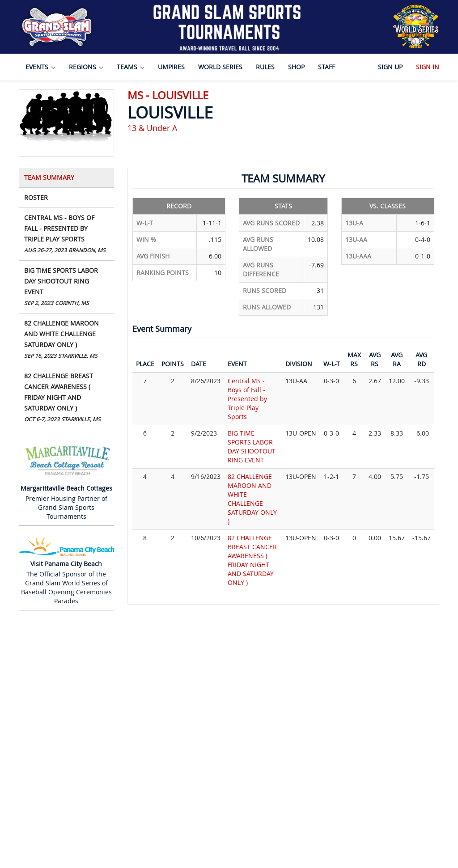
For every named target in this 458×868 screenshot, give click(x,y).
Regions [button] (86, 67)
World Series (220, 67)
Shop (296, 67)
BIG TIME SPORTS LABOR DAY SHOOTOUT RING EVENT (66, 287)
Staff (327, 67)
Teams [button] (131, 67)
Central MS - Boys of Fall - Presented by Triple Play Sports (66, 235)
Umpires (171, 67)
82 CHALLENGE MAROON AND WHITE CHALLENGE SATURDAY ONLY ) (66, 340)
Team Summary (49, 177)
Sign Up (390, 67)
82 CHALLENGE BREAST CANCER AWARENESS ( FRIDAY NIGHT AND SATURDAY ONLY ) (66, 398)
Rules (265, 67)
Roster (36, 197)
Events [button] (40, 67)
